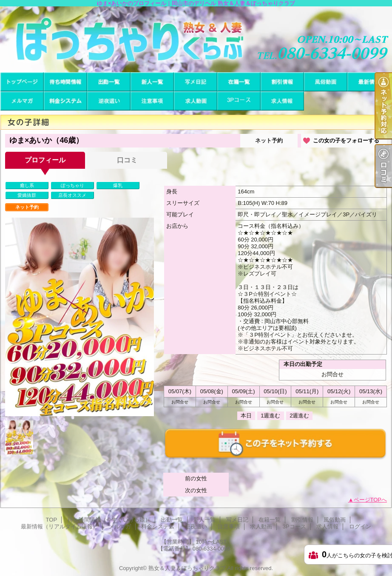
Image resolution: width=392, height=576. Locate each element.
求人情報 (282, 101)
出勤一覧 (109, 82)
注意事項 (152, 101)
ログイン (360, 526)
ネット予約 (269, 140)
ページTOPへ (371, 500)
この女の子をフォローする (346, 140)
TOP (22, 82)
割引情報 (282, 82)
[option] (80, 317)
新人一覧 (152, 82)
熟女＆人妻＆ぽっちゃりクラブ (187, 568)
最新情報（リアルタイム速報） (369, 82)
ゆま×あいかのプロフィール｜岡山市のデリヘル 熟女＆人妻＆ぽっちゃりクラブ (196, 39)
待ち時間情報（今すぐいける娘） (65, 82)
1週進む (270, 416)
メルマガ (22, 101)
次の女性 (196, 490)
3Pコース (239, 101)
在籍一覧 (239, 82)
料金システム (65, 101)
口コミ (127, 160)
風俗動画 (326, 82)
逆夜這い (109, 101)
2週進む (299, 416)
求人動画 (196, 101)
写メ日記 (196, 82)
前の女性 (196, 478)
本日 (246, 416)
